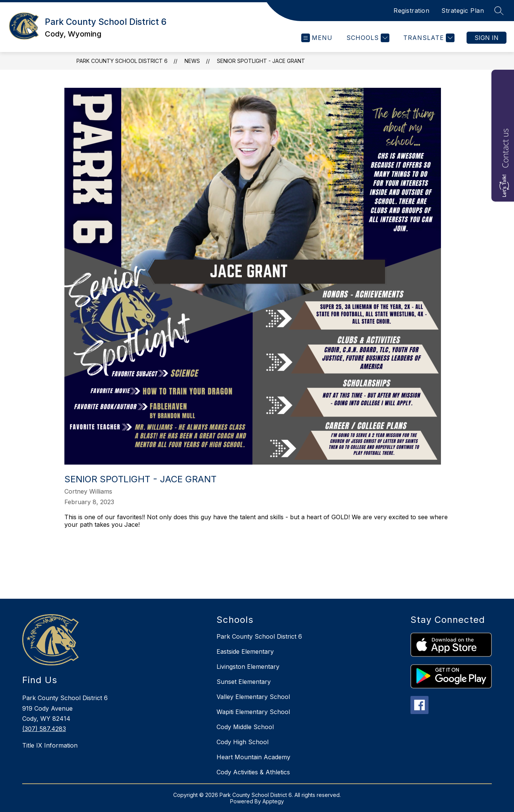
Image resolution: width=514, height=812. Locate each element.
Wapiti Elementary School (253, 712)
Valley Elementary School (253, 697)
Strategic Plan (463, 11)
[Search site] (499, 11)
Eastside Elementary (245, 651)
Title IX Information (50, 745)
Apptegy (273, 801)
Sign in (487, 38)
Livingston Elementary (248, 667)
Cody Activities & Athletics (253, 772)
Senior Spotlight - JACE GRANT (261, 61)
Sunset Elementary (244, 682)
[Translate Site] (428, 38)
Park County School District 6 (122, 61)
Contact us (505, 148)
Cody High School (243, 742)
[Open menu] (317, 38)
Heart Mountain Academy (253, 757)
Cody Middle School (245, 727)
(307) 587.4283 (44, 729)
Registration (411, 11)
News (192, 61)
